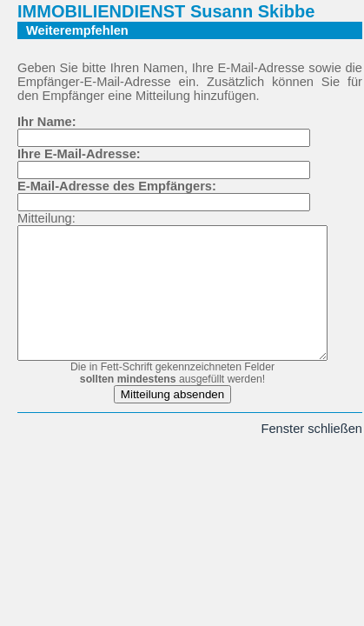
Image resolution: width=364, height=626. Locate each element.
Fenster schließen (314, 455)
